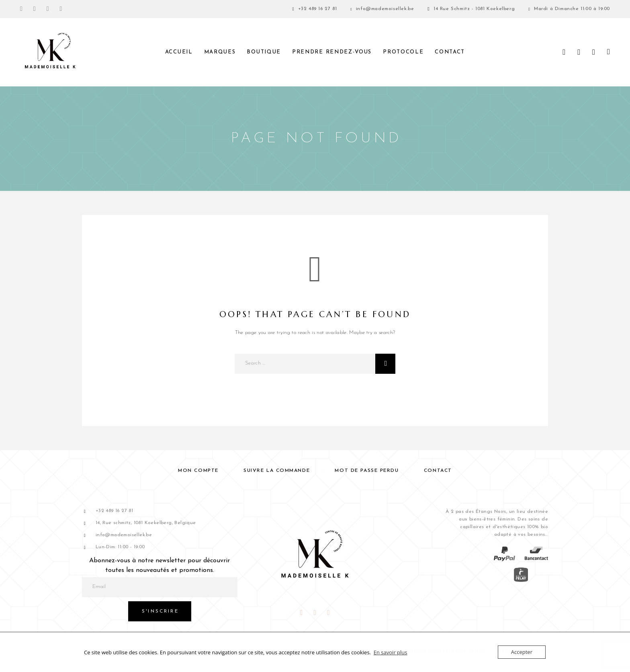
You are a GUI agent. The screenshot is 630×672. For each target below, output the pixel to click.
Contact (450, 52)
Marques (220, 52)
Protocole (403, 52)
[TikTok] (61, 9)
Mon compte (198, 471)
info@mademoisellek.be (385, 9)
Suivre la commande (277, 471)
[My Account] (579, 52)
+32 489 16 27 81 (318, 9)
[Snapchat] (48, 9)
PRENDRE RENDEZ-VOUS (332, 52)
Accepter (522, 652)
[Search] (564, 52)
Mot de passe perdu (367, 471)
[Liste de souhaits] (594, 53)
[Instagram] (35, 9)
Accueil (179, 52)
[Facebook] (21, 9)
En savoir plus (391, 652)
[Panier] (609, 52)
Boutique (264, 52)
